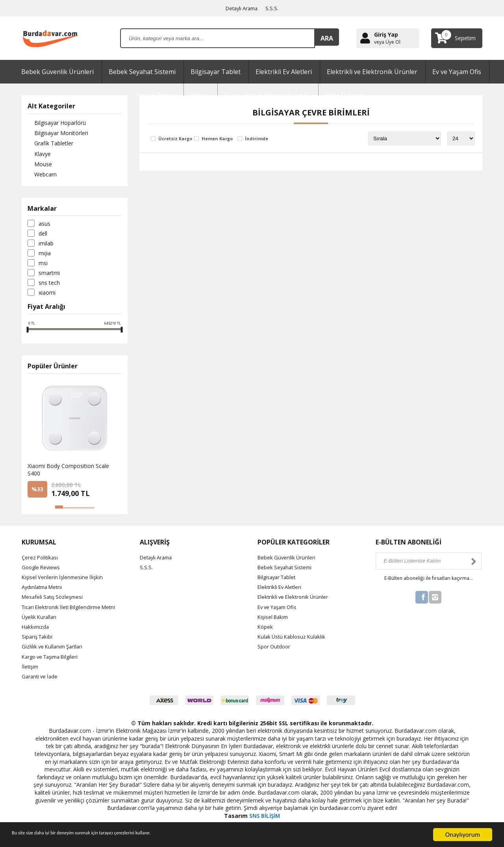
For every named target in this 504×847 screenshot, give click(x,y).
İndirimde (257, 139)
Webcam (39, 178)
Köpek (266, 631)
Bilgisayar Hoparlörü (53, 123)
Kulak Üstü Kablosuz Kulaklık (294, 640)
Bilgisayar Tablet (216, 72)
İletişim (31, 670)
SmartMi (49, 277)
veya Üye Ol (387, 42)
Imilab (46, 247)
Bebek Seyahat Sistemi (142, 72)
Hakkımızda (36, 631)
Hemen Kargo (217, 139)
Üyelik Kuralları (40, 621)
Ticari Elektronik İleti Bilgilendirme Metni (72, 610)
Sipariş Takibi (38, 640)
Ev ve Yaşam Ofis (457, 72)
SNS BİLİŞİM (265, 820)
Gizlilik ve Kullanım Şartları (54, 650)
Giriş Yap (386, 34)
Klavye (36, 156)
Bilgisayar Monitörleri (55, 134)
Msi (43, 267)
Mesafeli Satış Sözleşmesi (55, 601)
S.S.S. (274, 8)
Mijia (45, 257)
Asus (44, 227)
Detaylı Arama (242, 8)
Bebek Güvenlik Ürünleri (57, 72)
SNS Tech (49, 286)
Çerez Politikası (41, 561)
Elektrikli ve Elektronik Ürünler (372, 72)
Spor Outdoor (275, 650)
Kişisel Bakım (274, 621)
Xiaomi (47, 296)
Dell (43, 237)
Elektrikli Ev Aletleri (284, 72)
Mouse (36, 167)
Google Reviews (42, 571)
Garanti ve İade (41, 680)
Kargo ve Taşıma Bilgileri (53, 660)
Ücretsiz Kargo (175, 139)
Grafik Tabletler (47, 145)
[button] (59, 511)
